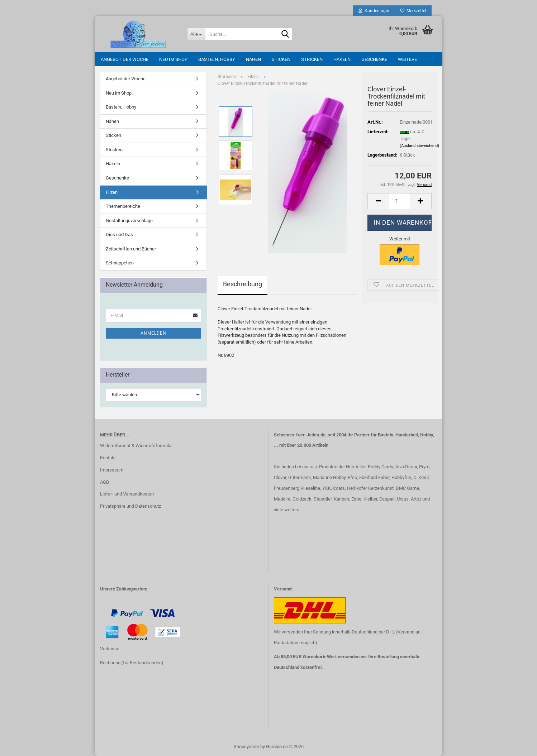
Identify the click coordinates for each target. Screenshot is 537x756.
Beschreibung (243, 284)
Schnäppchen (120, 263)
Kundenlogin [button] (374, 11)
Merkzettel (413, 11)
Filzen (112, 192)
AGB (104, 482)
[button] (378, 201)
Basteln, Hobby (217, 59)
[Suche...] (196, 34)
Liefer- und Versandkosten (127, 494)
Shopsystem (246, 747)
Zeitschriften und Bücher (131, 249)
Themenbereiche (123, 206)
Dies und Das (119, 235)
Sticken (281, 59)
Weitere (407, 59)
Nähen (253, 59)
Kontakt (108, 458)
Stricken (312, 59)
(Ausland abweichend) (419, 146)
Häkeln (342, 59)
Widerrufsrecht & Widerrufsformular (136, 446)
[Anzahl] (400, 201)
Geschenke (374, 59)
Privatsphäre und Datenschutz (130, 506)
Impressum (112, 470)
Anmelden (153, 333)
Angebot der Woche (125, 59)
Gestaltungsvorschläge (129, 221)
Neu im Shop (173, 59)
